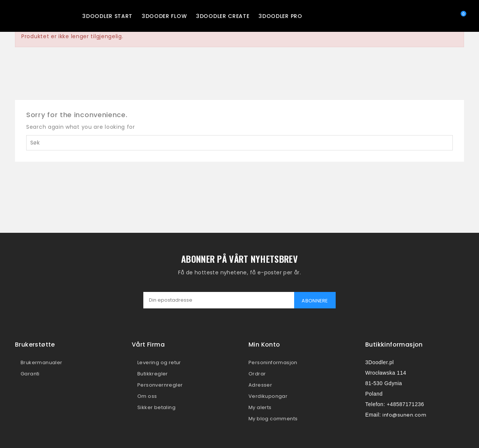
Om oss (147, 396)
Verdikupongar (268, 396)
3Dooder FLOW (164, 16)
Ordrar (257, 374)
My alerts (260, 407)
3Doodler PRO (280, 16)
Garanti (30, 374)
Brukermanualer (42, 362)
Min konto (264, 345)
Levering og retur (159, 362)
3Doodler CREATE (223, 16)
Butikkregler (153, 374)
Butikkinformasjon (394, 345)
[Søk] (239, 143)
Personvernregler (160, 385)
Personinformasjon (273, 362)
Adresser (260, 385)
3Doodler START (107, 16)
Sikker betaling (156, 407)
